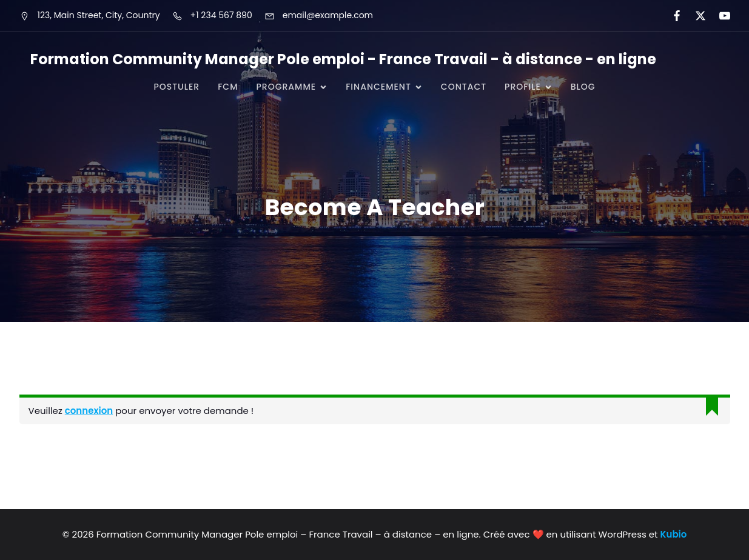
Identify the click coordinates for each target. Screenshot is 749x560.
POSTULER (176, 87)
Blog (583, 87)
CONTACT (464, 87)
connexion (89, 411)
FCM (228, 87)
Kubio (674, 534)
